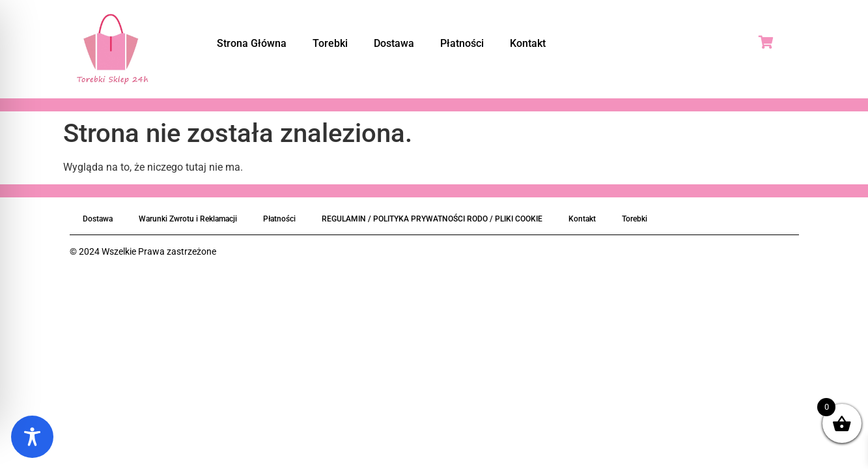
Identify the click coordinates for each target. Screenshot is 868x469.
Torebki (330, 43)
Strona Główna (252, 43)
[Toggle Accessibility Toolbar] (32, 437)
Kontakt (528, 43)
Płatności (462, 43)
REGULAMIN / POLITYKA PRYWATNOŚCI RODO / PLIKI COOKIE (432, 219)
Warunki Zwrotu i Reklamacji (188, 219)
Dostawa (394, 43)
